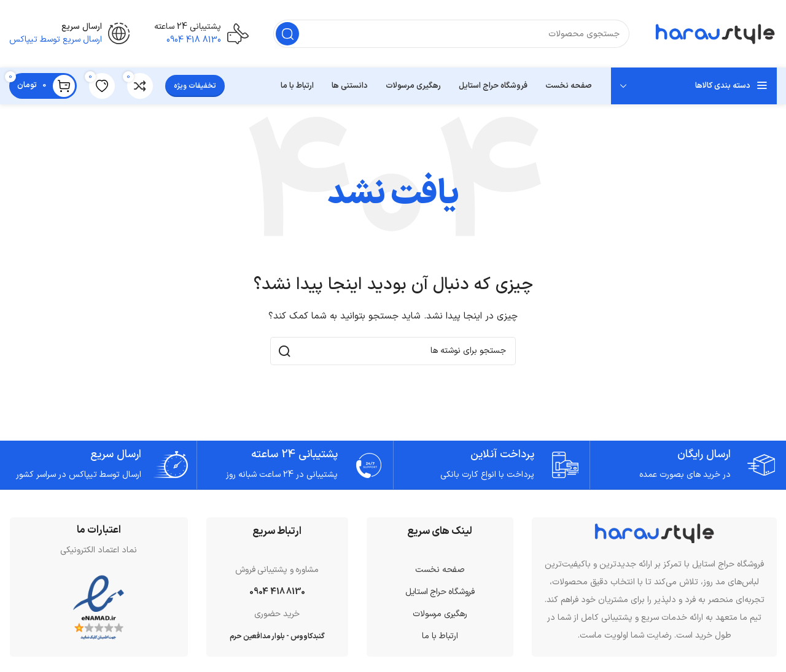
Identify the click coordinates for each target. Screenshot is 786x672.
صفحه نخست (440, 570)
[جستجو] (451, 34)
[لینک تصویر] (655, 532)
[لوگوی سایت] (715, 33)
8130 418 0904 (277, 592)
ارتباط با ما (440, 636)
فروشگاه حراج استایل (440, 592)
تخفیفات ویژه (195, 86)
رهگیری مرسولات (440, 614)
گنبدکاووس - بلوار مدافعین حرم (277, 636)
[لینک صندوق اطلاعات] (201, 34)
